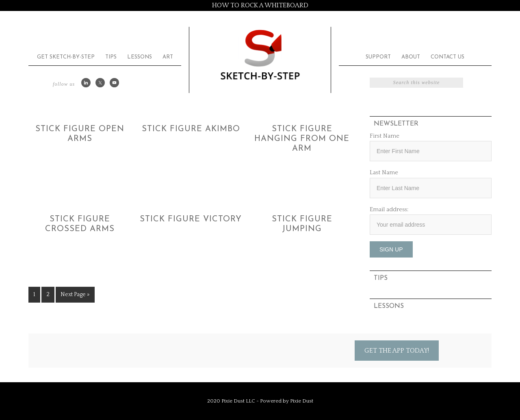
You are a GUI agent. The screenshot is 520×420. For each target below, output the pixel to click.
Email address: (389, 209)
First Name (385, 136)
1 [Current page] (34, 294)
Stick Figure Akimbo (191, 129)
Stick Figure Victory (191, 219)
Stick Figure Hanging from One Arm (302, 139)
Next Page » (75, 294)
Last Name (384, 172)
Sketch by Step (260, 54)
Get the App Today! (397, 351)
